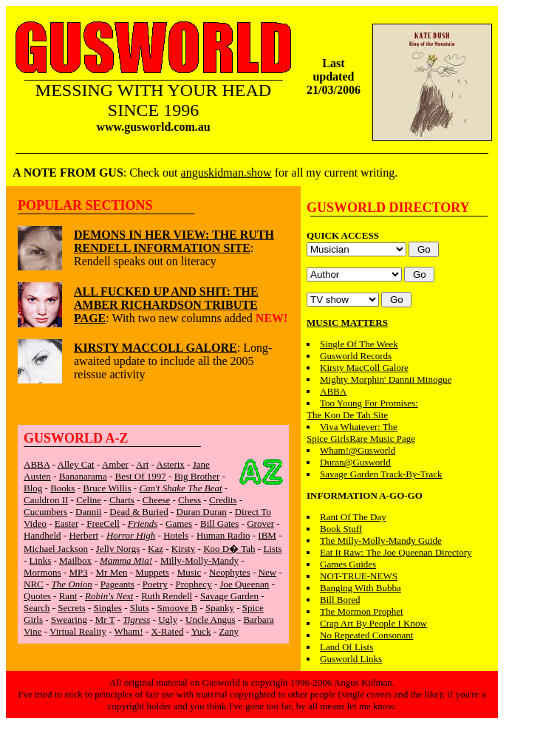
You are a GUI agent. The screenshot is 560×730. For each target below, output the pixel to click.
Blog (33, 488)
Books (62, 488)
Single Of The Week (359, 344)
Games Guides (348, 564)
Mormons (42, 572)
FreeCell (103, 523)
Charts (122, 500)
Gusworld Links (351, 659)
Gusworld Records (356, 356)
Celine (89, 500)
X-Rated (167, 631)
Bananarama (83, 476)
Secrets (72, 608)
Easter (66, 523)
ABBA (37, 464)
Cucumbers (45, 512)
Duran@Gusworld (355, 462)
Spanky (220, 608)
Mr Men (112, 572)
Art (142, 464)
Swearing (69, 620)
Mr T (105, 620)
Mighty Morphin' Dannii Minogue (386, 379)
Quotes (37, 596)
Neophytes (230, 572)
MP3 (78, 572)
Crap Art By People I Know (373, 623)
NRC (34, 584)
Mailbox (75, 560)
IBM (267, 535)
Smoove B (178, 608)
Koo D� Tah (229, 549)
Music (189, 572)
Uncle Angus (211, 620)
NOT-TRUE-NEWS (359, 576)
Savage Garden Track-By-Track (381, 474)
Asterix (171, 464)
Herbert (83, 535)
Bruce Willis (107, 488)
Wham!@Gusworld (358, 450)
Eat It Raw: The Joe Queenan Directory (396, 552)
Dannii (88, 512)
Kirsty (184, 549)
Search (37, 608)
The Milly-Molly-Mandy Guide (381, 540)
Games (179, 523)
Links (41, 560)
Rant (68, 596)
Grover (260, 523)
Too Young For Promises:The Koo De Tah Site (362, 409)
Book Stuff (341, 529)
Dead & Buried (139, 512)
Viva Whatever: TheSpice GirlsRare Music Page (361, 433)
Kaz (156, 549)
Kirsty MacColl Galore (364, 368)
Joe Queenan (244, 584)
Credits (223, 500)
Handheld (42, 535)
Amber (115, 464)
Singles (108, 608)
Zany (229, 631)
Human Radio (223, 535)
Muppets (152, 572)
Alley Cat (76, 464)
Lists (272, 549)
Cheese (157, 500)
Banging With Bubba (361, 588)
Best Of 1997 (141, 476)
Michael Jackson (56, 549)
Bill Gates (219, 523)
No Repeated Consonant (366, 635)
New (268, 572)
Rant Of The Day (353, 517)
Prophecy (194, 584)
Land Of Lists (346, 647)
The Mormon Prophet (362, 611)
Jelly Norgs (118, 549)
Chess (189, 500)
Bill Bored (340, 600)
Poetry (155, 584)
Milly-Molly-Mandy (199, 560)
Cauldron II (46, 500)
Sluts (140, 608)
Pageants (117, 584)
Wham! (129, 631)
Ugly (168, 620)
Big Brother (197, 476)
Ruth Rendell (167, 596)
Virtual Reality (78, 631)
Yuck (201, 631)
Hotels (176, 535)
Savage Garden (229, 596)
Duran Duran (202, 512)
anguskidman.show (226, 173)
